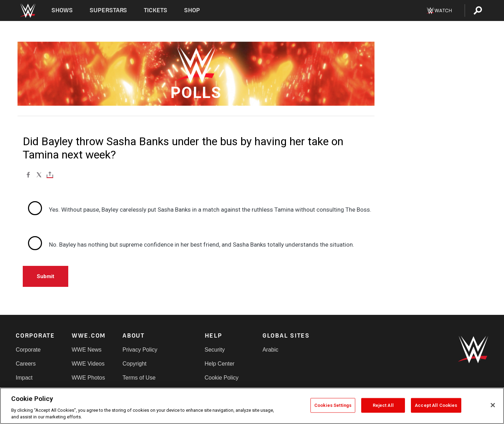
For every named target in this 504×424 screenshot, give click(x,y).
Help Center (220, 364)
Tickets (156, 10)
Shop (192, 10)
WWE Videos (88, 364)
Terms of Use (139, 378)
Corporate (28, 350)
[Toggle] (50, 175)
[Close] (493, 405)
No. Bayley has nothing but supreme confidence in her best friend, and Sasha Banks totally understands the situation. (202, 245)
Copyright (134, 364)
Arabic (270, 350)
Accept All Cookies (436, 405)
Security (215, 350)
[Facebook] (28, 175)
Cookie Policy (222, 378)
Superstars (108, 10)
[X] (39, 175)
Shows (62, 10)
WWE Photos (88, 378)
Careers (26, 364)
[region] (252, 406)
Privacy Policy (140, 350)
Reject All (383, 405)
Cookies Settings (333, 405)
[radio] (199, 210)
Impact (24, 378)
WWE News (87, 350)
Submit (45, 276)
